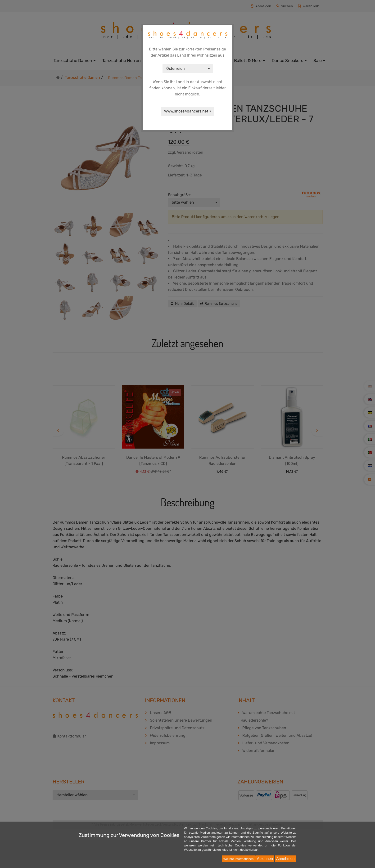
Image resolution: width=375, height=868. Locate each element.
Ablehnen (265, 859)
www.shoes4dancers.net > (188, 111)
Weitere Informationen (239, 859)
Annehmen (285, 859)
